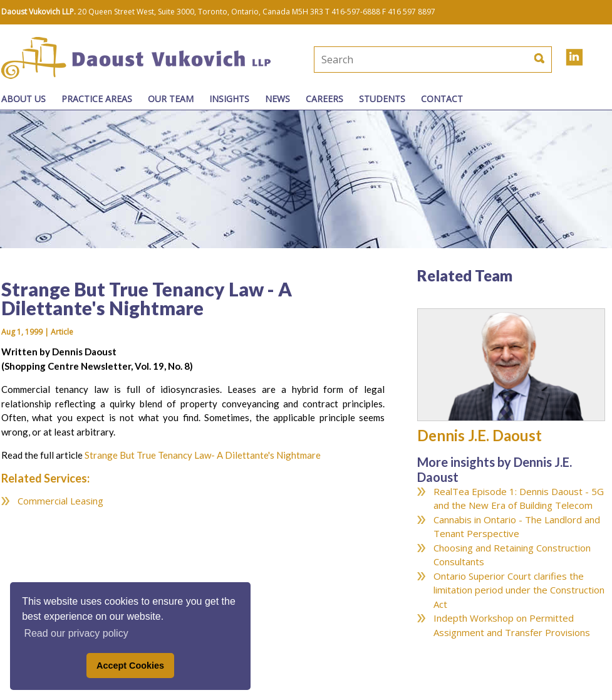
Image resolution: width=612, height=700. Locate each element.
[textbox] (391, 60)
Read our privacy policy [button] (76, 633)
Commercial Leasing (60, 501)
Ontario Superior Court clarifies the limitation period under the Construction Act (519, 590)
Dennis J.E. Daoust (480, 435)
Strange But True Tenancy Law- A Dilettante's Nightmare (203, 455)
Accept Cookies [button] (130, 666)
